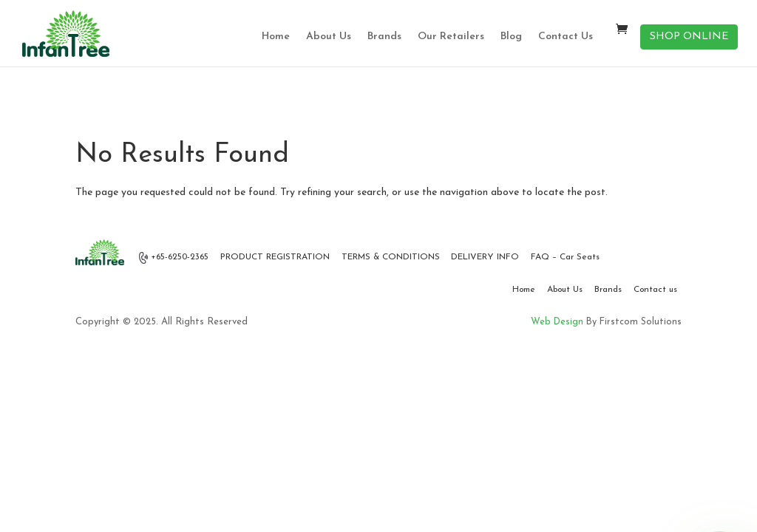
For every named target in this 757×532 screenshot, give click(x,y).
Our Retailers (451, 37)
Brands (384, 37)
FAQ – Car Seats (565, 257)
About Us (329, 37)
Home (276, 37)
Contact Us (566, 37)
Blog (511, 37)
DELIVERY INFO (485, 257)
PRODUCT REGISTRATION (275, 257)
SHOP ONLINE (689, 37)
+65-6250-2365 (174, 258)
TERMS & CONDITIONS (391, 257)
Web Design (557, 322)
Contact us (655, 290)
